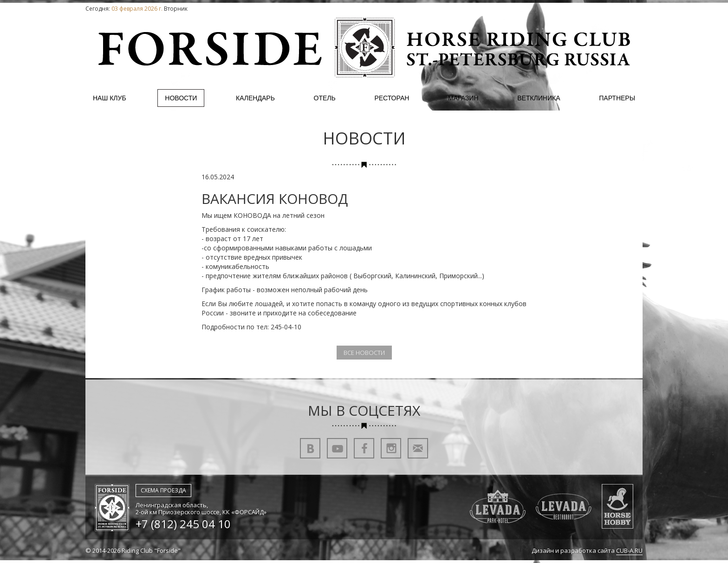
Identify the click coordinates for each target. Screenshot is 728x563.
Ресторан (392, 98)
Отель (325, 98)
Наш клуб (110, 98)
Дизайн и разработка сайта (587, 551)
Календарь (255, 98)
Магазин (463, 98)
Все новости (364, 353)
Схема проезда (163, 490)
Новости (181, 98)
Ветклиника (539, 98)
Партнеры (617, 98)
